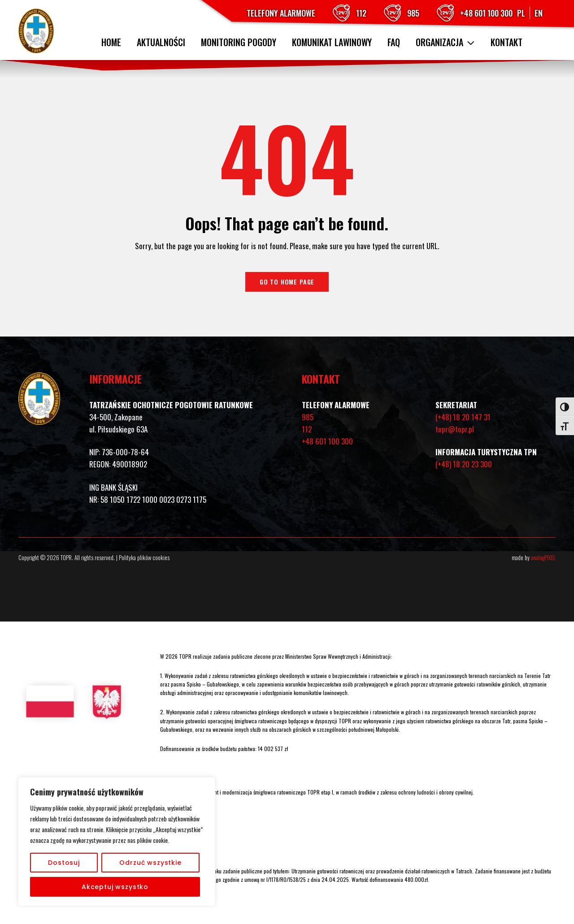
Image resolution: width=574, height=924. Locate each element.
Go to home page (287, 282)
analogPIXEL (543, 557)
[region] (117, 842)
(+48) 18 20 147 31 (463, 417)
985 (413, 13)
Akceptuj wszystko (115, 887)
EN (539, 13)
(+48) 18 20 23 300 (464, 464)
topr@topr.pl (455, 429)
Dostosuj (64, 863)
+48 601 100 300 (486, 13)
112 (361, 13)
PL (521, 13)
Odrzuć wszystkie (150, 863)
